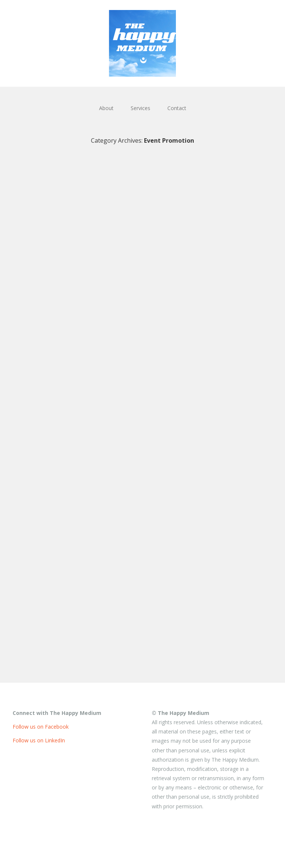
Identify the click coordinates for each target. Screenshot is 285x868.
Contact (177, 108)
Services (140, 108)
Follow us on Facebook (41, 727)
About (106, 108)
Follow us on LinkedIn (39, 740)
